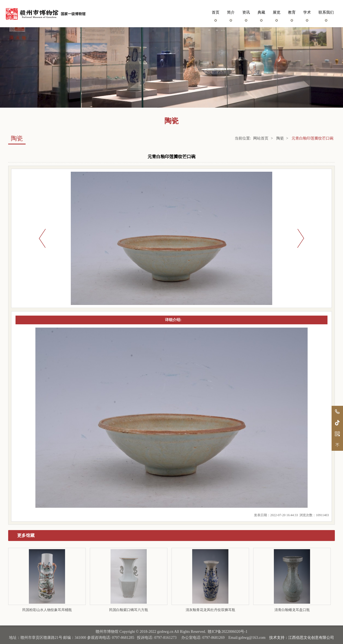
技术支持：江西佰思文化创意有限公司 (302, 638)
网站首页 (261, 138)
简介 (231, 16)
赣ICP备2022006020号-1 (227, 632)
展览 (277, 16)
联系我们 (326, 16)
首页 (216, 16)
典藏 (261, 16)
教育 (292, 16)
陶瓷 (280, 138)
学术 (307, 16)
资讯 (246, 16)
